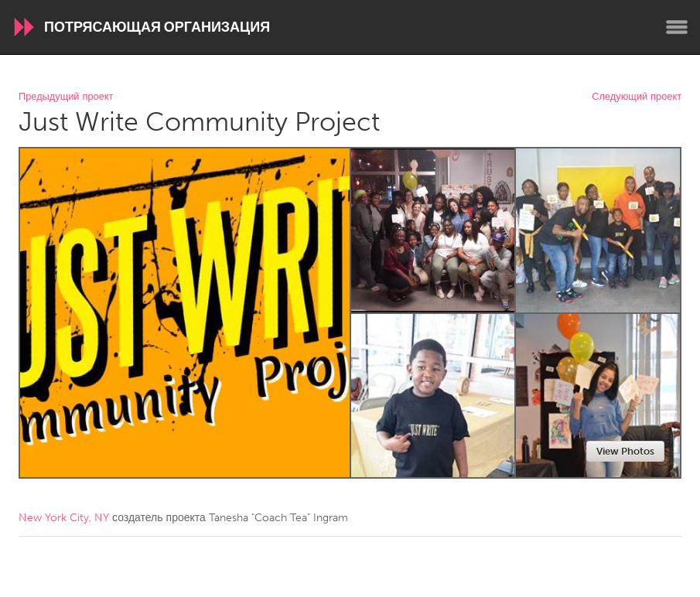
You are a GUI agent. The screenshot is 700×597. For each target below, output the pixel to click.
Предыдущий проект (66, 97)
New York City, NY (64, 518)
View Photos (625, 451)
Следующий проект (637, 97)
